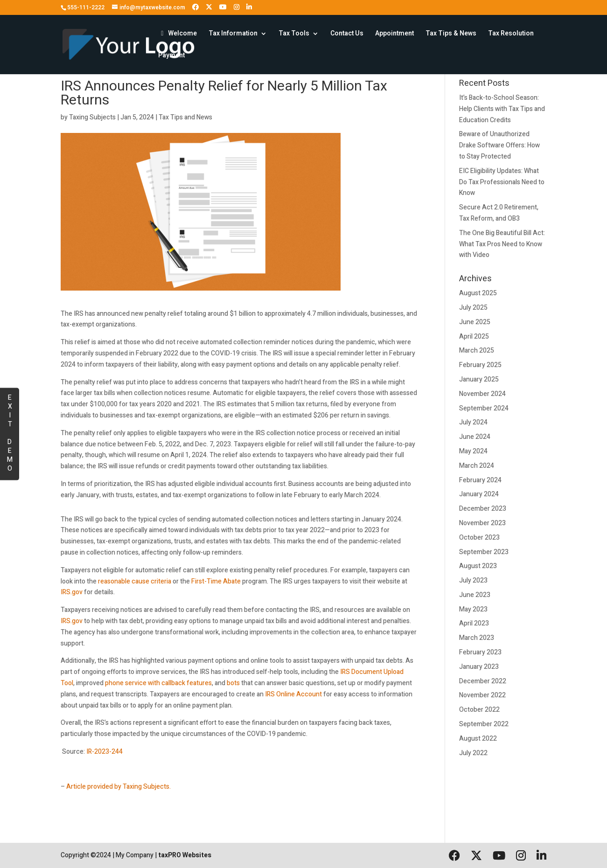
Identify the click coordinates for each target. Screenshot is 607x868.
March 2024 (477, 466)
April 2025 (474, 337)
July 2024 (473, 422)
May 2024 (473, 451)
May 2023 (473, 609)
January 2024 (479, 494)
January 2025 (479, 379)
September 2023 (484, 552)
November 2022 (482, 695)
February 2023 (480, 652)
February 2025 (480, 365)
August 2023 (478, 566)
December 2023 (483, 509)
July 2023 (473, 580)
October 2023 (479, 538)
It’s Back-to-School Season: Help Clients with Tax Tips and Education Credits (502, 109)
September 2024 (484, 408)
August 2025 (478, 293)
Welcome (178, 34)
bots (233, 683)
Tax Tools (294, 34)
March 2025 (477, 351)
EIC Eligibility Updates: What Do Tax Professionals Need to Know (502, 182)
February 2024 (480, 480)
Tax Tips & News (451, 34)
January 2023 (479, 667)
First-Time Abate (216, 581)
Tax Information (233, 34)
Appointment (394, 34)
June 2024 (475, 437)
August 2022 (478, 739)
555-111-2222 (86, 7)
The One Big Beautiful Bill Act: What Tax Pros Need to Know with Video (502, 244)
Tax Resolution (511, 34)
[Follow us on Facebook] (195, 7)
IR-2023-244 (105, 752)
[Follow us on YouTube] (223, 7)
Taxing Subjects (92, 117)
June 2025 (475, 322)
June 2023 (475, 595)
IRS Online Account (293, 694)
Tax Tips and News (185, 117)
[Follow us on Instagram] (237, 7)
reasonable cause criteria (135, 581)
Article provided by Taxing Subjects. (119, 787)
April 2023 (474, 623)
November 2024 (482, 394)
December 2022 (483, 681)
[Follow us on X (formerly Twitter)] (209, 7)
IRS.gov (72, 592)
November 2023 (482, 523)
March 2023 (477, 638)
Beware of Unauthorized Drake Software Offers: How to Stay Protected (499, 145)
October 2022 (479, 710)
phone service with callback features (158, 683)
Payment (171, 56)
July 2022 (473, 753)
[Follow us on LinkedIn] (249, 7)
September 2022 (484, 724)
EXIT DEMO (10, 432)
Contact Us (347, 34)
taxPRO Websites (185, 855)
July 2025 (473, 308)
